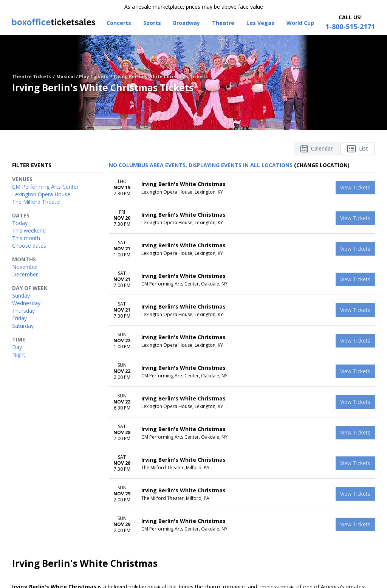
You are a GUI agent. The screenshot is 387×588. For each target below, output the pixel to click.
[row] (242, 188)
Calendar (317, 149)
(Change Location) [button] (322, 165)
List (358, 149)
